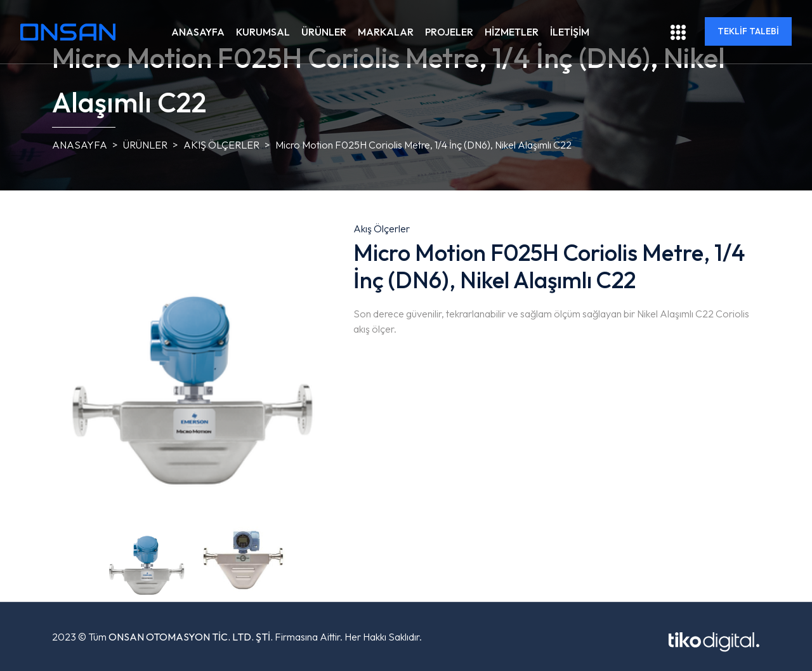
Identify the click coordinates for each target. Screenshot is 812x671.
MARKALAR (386, 32)
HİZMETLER (512, 32)
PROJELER (449, 32)
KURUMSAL (263, 32)
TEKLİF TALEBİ (748, 31)
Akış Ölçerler (221, 145)
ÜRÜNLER (324, 32)
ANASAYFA (198, 32)
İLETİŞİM (570, 32)
